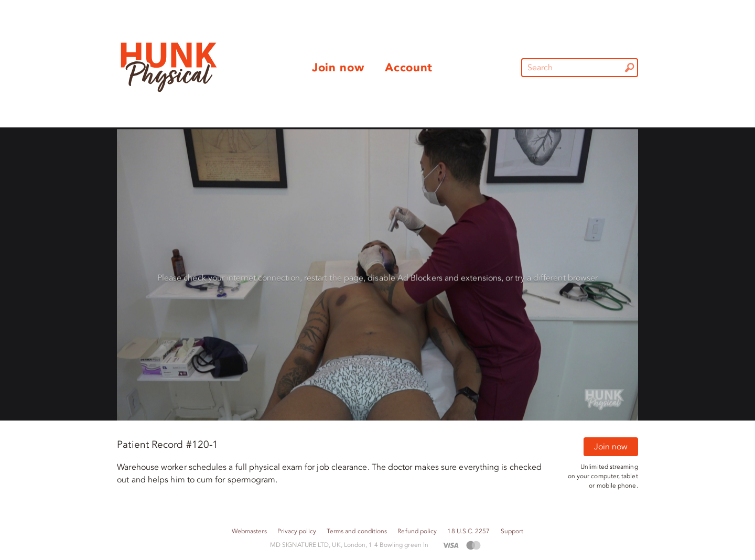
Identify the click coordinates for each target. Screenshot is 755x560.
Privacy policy (297, 531)
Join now (611, 447)
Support (512, 531)
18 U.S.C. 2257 (468, 531)
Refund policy (417, 531)
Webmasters (249, 531)
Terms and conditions (357, 531)
